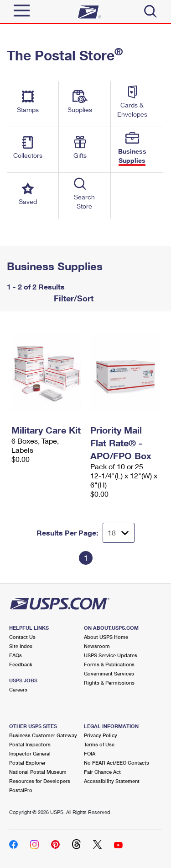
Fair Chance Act (102, 772)
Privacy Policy (101, 735)
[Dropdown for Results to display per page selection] (119, 533)
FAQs (16, 655)
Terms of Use (99, 744)
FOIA (90, 753)
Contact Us (22, 637)
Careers (18, 689)
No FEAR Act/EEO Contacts (117, 763)
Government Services (109, 673)
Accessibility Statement (112, 781)
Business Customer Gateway (43, 735)
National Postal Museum (38, 772)
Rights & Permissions (109, 683)
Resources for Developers (40, 781)
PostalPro (21, 790)
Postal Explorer (27, 763)
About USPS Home (106, 637)
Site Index (21, 646)
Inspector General (30, 753)
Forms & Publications (109, 664)
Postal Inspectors (30, 744)
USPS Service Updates (111, 655)
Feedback (21, 664)
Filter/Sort (73, 298)
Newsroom (97, 646)
